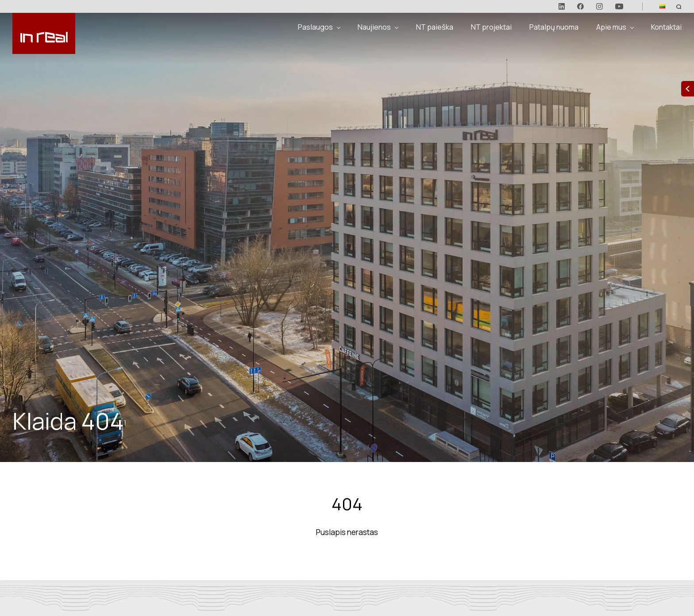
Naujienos (374, 27)
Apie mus (611, 27)
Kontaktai (666, 27)
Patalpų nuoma (554, 27)
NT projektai (491, 27)
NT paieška (435, 27)
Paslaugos (315, 27)
